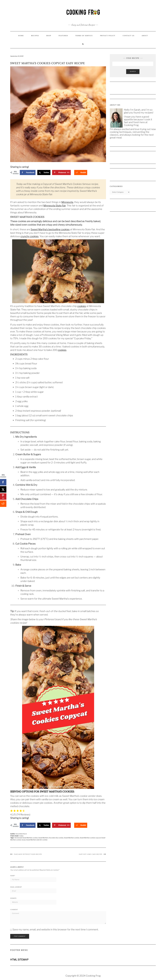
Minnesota (67, 202)
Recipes (35, 36)
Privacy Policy (108, 36)
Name (13, 876)
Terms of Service (84, 36)
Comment (14, 910)
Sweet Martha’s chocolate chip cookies (51, 838)
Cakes (21, 836)
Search (133, 71)
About (145, 36)
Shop (49, 36)
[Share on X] (44, 172)
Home (21, 36)
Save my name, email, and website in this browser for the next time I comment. (56, 930)
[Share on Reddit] (81, 172)
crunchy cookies (29, 236)
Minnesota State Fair (55, 206)
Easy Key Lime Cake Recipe (91, 854)
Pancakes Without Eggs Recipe (28, 854)
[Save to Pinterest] (61, 172)
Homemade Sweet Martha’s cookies (26, 838)
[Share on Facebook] (28, 172)
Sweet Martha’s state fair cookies (37, 840)
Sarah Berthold (21, 834)
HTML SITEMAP (19, 960)
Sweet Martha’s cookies (72, 838)
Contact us (129, 36)
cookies (82, 306)
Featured (63, 36)
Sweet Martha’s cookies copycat (90, 838)
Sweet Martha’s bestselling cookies (50, 229)
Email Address (16, 887)
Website (13, 898)
